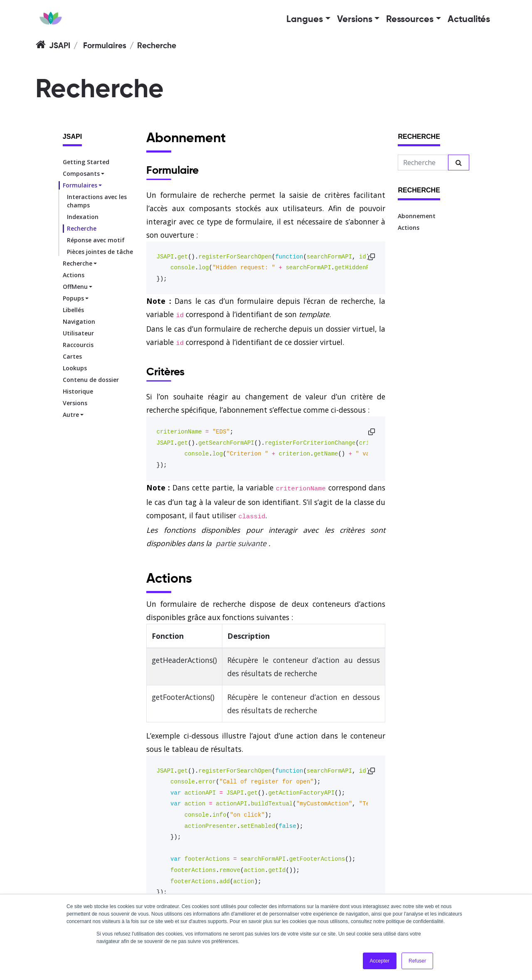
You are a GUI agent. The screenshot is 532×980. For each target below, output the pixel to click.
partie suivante (241, 543)
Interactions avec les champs (97, 201)
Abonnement (417, 216)
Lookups (75, 368)
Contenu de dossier (91, 380)
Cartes (72, 356)
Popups (73, 298)
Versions (75, 403)
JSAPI (60, 46)
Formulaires (105, 46)
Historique (78, 391)
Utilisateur (78, 333)
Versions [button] (355, 20)
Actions (74, 275)
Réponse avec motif (96, 240)
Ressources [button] (410, 20)
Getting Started (86, 162)
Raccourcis (78, 345)
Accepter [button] (380, 961)
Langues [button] (305, 20)
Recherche (82, 228)
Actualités (469, 20)
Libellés (73, 310)
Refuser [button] (417, 961)
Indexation (83, 217)
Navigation (79, 321)
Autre (71, 415)
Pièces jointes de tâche (100, 252)
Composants (81, 174)
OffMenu (75, 287)
